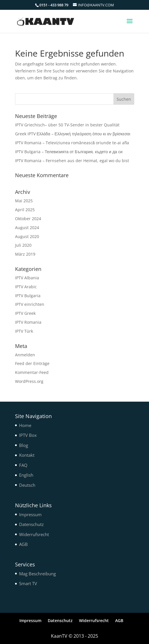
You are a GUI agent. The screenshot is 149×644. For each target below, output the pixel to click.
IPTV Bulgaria (28, 296)
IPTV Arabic (26, 287)
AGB (23, 544)
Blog (24, 445)
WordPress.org (29, 381)
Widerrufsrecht (34, 534)
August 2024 (27, 228)
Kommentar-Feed (32, 372)
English (26, 475)
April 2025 (25, 210)
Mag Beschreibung (37, 574)
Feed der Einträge (32, 363)
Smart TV (28, 583)
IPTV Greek (25, 313)
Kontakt (27, 455)
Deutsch (27, 485)
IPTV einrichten (30, 304)
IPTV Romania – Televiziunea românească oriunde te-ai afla (72, 143)
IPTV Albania (27, 278)
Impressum (30, 514)
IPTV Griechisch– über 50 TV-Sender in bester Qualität (67, 125)
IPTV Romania (28, 322)
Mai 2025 (24, 201)
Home (25, 425)
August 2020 (27, 236)
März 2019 (25, 254)
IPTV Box (28, 435)
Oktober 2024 (28, 219)
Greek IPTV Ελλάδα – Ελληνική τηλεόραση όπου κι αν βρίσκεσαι (73, 134)
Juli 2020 (23, 245)
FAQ (23, 465)
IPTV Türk (24, 331)
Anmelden (25, 355)
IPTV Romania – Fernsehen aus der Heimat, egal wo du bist (72, 161)
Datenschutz (31, 524)
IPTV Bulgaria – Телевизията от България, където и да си (69, 152)
